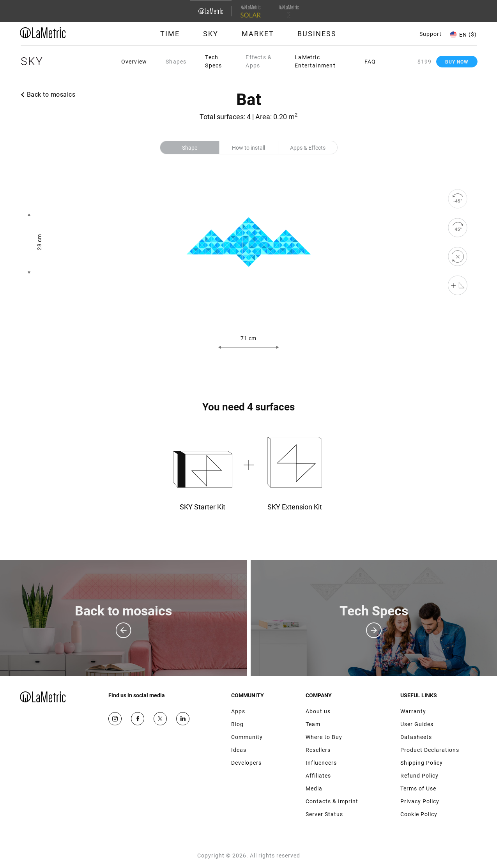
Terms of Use (418, 788)
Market (258, 34)
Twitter (160, 719)
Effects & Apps (259, 61)
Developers (246, 763)
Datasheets (416, 737)
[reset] (458, 256)
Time (170, 34)
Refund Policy (419, 776)
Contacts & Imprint (332, 801)
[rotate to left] (458, 199)
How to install (249, 148)
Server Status (324, 814)
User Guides (417, 724)
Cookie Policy (419, 814)
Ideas (239, 750)
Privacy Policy (420, 801)
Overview (134, 62)
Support (431, 34)
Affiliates (318, 776)
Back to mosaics (51, 95)
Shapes (176, 62)
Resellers (318, 750)
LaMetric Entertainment (315, 61)
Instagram (115, 719)
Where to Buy (324, 737)
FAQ (370, 62)
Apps (238, 711)
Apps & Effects (308, 148)
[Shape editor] (458, 285)
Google (183, 719)
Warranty (413, 711)
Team (313, 724)
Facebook (138, 719)
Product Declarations (430, 750)
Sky (211, 34)
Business (317, 34)
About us (318, 711)
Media (314, 788)
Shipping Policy (422, 763)
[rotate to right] (458, 228)
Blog (237, 724)
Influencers (321, 763)
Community (247, 737)
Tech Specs (213, 61)
